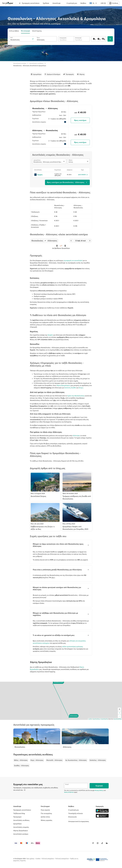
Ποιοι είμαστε (45, 810)
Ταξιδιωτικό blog (19, 813)
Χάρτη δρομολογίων (63, 385)
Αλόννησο (76, 436)
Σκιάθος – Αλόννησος (21, 766)
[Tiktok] (102, 843)
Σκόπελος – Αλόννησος (98, 760)
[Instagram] (98, 843)
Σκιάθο (73, 388)
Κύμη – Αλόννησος (37, 760)
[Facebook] (93, 843)
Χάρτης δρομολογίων (21, 831)
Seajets (50, 335)
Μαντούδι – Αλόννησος (54, 760)
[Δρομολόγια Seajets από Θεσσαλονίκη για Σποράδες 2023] (77, 517)
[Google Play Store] (102, 811)
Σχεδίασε (46, 3)
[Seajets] (43, 175)
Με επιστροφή (25, 31)
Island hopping (37, 31)
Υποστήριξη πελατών (76, 813)
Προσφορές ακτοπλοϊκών (29, 3)
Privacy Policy (99, 790)
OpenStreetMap (118, 719)
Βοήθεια (83, 3)
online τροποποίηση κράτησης (73, 647)
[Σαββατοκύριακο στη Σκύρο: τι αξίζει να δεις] (45, 517)
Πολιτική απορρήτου (48, 859)
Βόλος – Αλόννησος (21, 760)
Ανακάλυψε (57, 3)
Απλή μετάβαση (14, 31)
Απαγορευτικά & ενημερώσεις (79, 821)
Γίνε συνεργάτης (46, 813)
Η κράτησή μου (72, 3)
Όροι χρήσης (30, 859)
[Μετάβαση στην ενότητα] (36, 74)
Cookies (38, 859)
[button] (45, 241)
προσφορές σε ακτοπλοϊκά (73, 260)
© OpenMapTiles (104, 719)
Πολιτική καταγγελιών (62, 859)
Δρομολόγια (17, 824)
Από (11, 38)
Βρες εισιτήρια (80, 120)
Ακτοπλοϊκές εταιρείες (21, 827)
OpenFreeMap (96, 719)
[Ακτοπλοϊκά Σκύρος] (45, 486)
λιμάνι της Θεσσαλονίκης (76, 396)
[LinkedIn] (107, 843)
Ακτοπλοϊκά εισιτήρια (20, 63)
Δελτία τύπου (45, 817)
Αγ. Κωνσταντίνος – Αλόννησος (76, 760)
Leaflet (90, 719)
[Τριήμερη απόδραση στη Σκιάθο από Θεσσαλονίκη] (77, 486)
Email (67, 784)
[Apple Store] (102, 816)
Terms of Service (69, 792)
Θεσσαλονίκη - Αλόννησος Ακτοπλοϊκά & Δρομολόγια (30, 66)
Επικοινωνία (72, 817)
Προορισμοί (17, 817)
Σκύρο (81, 388)
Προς (38, 38)
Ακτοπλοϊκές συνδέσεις (36, 63)
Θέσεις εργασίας (47, 820)
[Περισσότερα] (25, 790)
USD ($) (103, 3)
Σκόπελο (67, 388)
